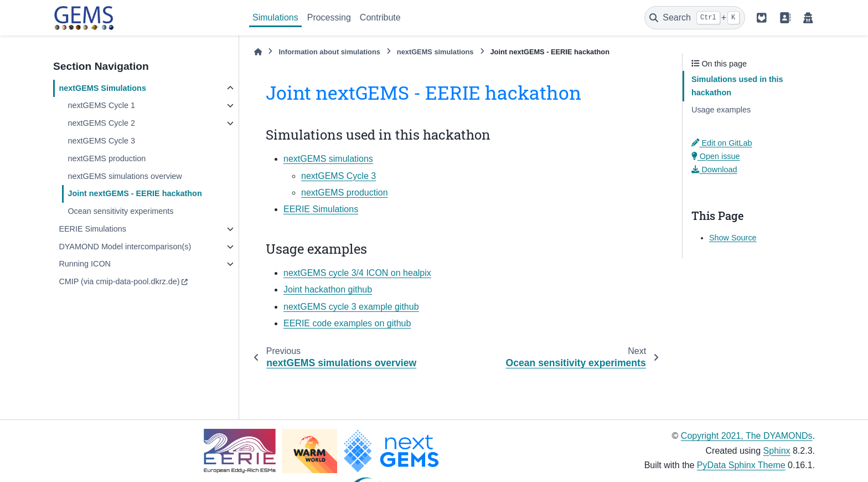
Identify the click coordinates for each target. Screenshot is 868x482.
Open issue (716, 156)
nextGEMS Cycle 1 (101, 105)
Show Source (733, 238)
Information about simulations (329, 52)
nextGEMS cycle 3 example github (351, 307)
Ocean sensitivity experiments (120, 211)
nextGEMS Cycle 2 (101, 123)
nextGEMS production (107, 158)
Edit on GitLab (722, 143)
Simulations (275, 17)
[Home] (258, 52)
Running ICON (85, 264)
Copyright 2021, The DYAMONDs (747, 436)
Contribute (380, 17)
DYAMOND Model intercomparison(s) (125, 247)
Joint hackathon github (328, 289)
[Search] (695, 18)
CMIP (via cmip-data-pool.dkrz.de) (119, 281)
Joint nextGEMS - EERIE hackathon (135, 193)
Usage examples (721, 110)
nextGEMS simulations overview (125, 176)
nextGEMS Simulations (102, 88)
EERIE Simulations (92, 229)
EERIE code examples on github (347, 323)
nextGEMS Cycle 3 (101, 141)
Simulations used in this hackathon (737, 86)
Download (714, 170)
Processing (329, 17)
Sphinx (777, 451)
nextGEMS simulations (435, 52)
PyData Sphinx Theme (741, 465)
